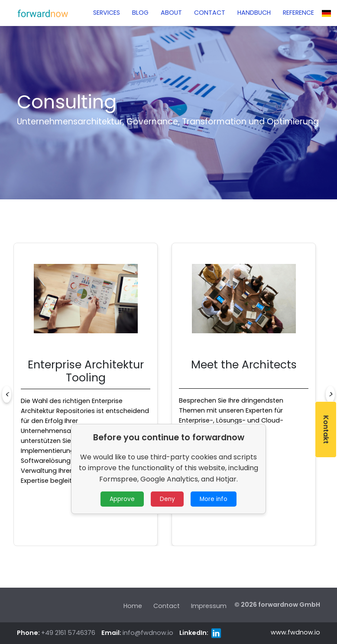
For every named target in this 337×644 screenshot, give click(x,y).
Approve (122, 499)
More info (214, 499)
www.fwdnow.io (295, 632)
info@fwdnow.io (148, 633)
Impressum (209, 606)
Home (133, 606)
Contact (167, 606)
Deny (167, 499)
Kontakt (326, 429)
